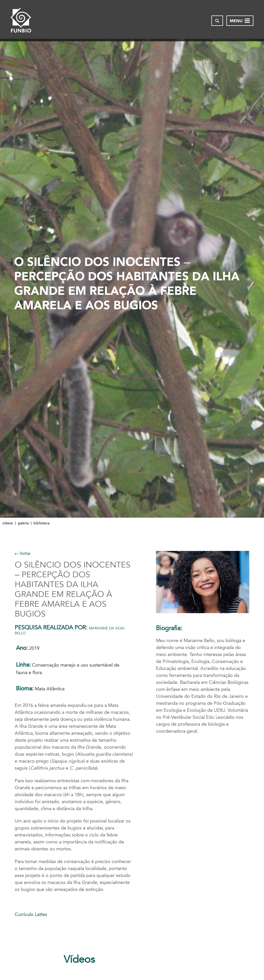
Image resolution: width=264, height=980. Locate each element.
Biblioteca (42, 523)
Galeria (23, 523)
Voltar (23, 553)
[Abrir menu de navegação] (240, 21)
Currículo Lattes (31, 914)
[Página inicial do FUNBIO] (21, 21)
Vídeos (8, 523)
